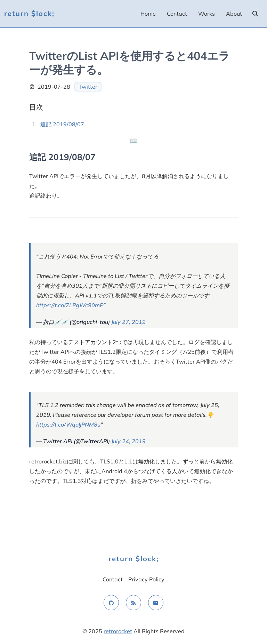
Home (148, 14)
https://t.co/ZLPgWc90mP (70, 305)
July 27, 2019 (128, 322)
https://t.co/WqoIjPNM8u (68, 424)
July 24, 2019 (128, 441)
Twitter (88, 87)
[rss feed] (133, 603)
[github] (111, 603)
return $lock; (29, 13)
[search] (255, 14)
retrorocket (118, 631)
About (234, 14)
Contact (177, 14)
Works (207, 14)
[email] (156, 603)
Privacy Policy (146, 579)
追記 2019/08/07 (62, 124)
